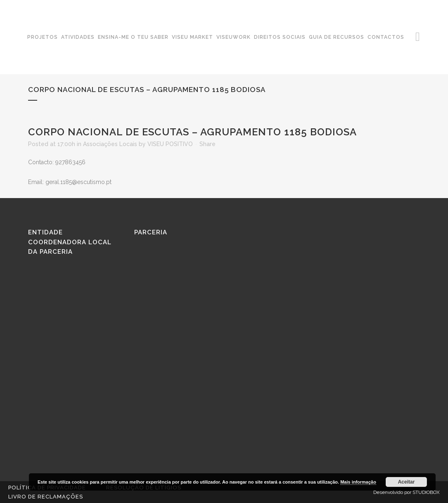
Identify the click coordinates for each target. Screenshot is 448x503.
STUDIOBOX (426, 492)
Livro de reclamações (46, 497)
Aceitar (407, 482)
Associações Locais (110, 144)
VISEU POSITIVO (170, 144)
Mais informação (358, 482)
